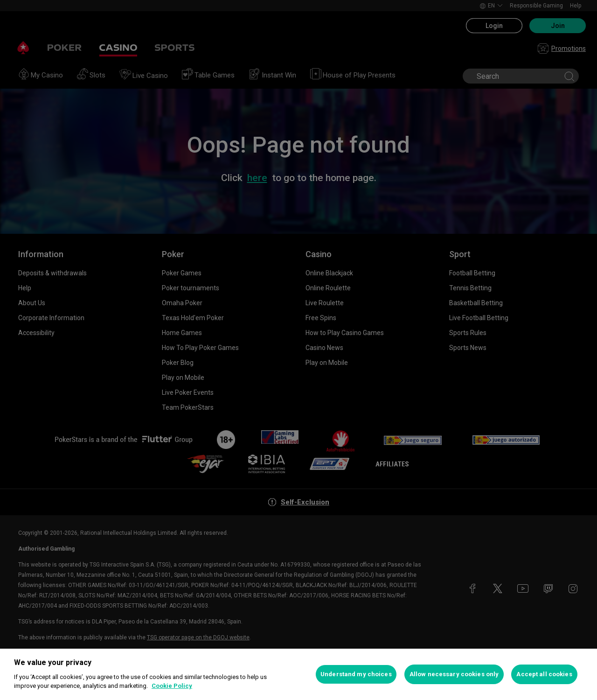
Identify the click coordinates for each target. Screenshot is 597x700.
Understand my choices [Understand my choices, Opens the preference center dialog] (356, 674)
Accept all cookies (544, 674)
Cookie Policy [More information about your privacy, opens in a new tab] (172, 686)
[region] (298, 674)
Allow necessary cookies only (454, 674)
